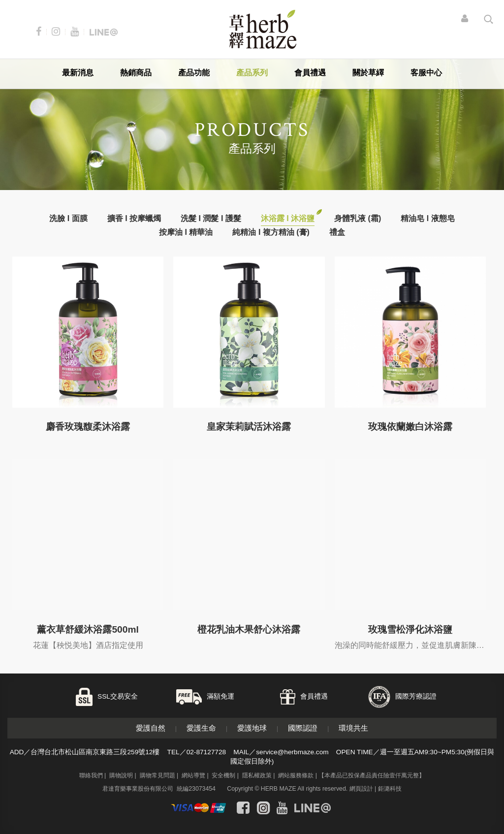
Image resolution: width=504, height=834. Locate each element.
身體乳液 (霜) (358, 218)
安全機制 (223, 775)
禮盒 (337, 232)
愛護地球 (252, 728)
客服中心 (426, 73)
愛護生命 (201, 728)
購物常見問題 (157, 775)
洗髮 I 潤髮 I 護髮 (211, 218)
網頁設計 (361, 789)
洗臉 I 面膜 (68, 218)
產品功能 (194, 73)
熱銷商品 (136, 73)
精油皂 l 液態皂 (427, 218)
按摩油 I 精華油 (186, 232)
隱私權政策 (257, 775)
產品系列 (252, 73)
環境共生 (353, 728)
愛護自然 (151, 728)
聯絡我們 (91, 775)
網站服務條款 (296, 775)
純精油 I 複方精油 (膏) (271, 232)
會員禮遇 (310, 73)
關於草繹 (368, 73)
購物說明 (121, 775)
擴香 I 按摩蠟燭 (134, 218)
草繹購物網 (263, 29)
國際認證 (303, 728)
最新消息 (78, 73)
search (488, 19)
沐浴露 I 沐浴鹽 (288, 218)
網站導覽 (193, 775)
